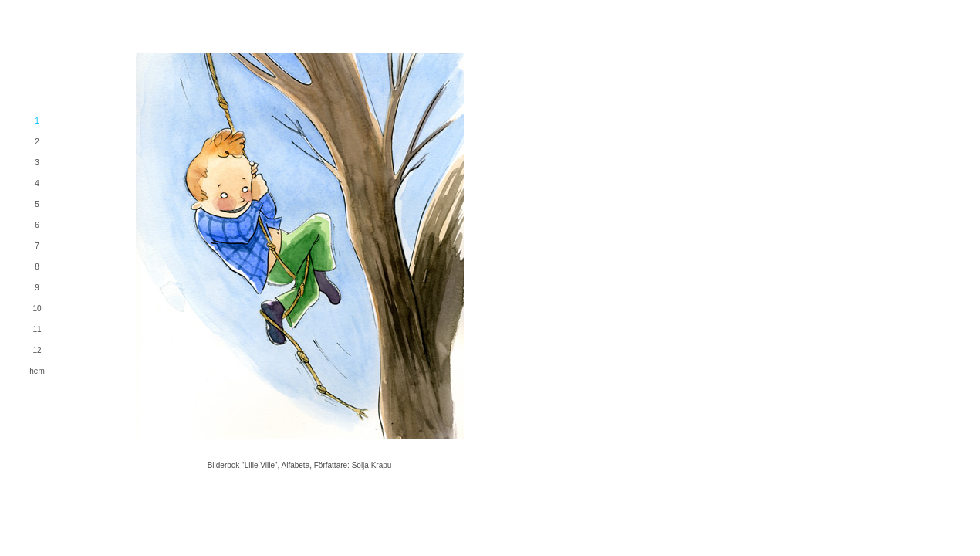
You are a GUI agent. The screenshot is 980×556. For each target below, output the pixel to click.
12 (37, 350)
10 (37, 309)
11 (37, 329)
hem (37, 371)
